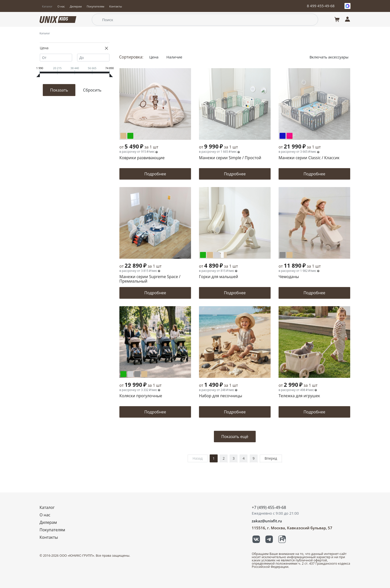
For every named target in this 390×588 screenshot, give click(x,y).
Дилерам (76, 6)
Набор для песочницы (221, 396)
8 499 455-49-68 (321, 6)
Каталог (47, 6)
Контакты (116, 6)
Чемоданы (289, 277)
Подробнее (155, 174)
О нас (61, 6)
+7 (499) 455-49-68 (269, 507)
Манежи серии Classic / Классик (309, 158)
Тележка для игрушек (299, 396)
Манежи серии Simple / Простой (230, 158)
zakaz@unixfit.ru (267, 521)
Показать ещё (235, 437)
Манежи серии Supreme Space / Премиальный (150, 279)
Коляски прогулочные (141, 396)
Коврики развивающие (142, 158)
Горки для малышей (219, 277)
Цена (154, 57)
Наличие (176, 57)
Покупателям (96, 6)
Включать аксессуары (327, 57)
